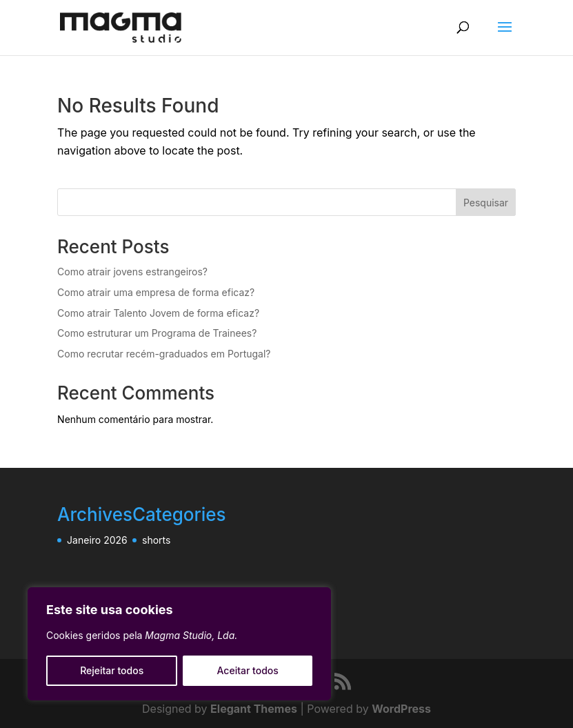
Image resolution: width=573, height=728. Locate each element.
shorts (156, 540)
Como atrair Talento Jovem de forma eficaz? (158, 313)
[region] (179, 644)
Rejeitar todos (112, 670)
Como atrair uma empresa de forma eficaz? (156, 292)
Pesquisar (486, 203)
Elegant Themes (254, 709)
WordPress (401, 709)
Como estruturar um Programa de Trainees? (157, 333)
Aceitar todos (248, 670)
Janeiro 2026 (97, 540)
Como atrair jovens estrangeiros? (132, 272)
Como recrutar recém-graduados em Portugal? (164, 354)
